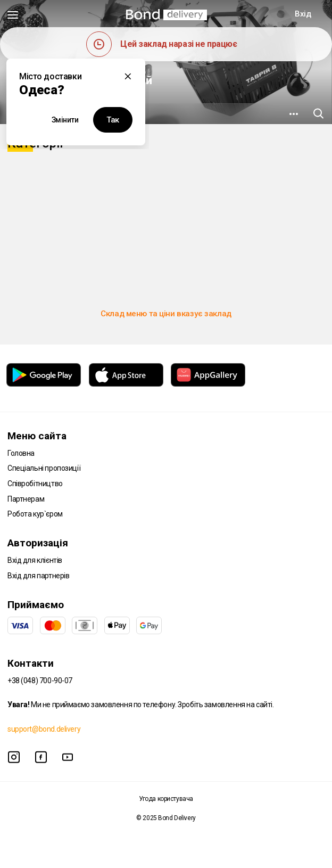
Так (113, 120)
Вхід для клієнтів (35, 560)
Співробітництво (35, 484)
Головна (21, 453)
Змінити (65, 120)
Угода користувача (166, 799)
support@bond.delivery (44, 729)
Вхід (303, 14)
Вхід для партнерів (38, 576)
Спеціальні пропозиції (44, 468)
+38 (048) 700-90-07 (40, 681)
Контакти (31, 663)
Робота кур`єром (35, 514)
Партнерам (26, 499)
